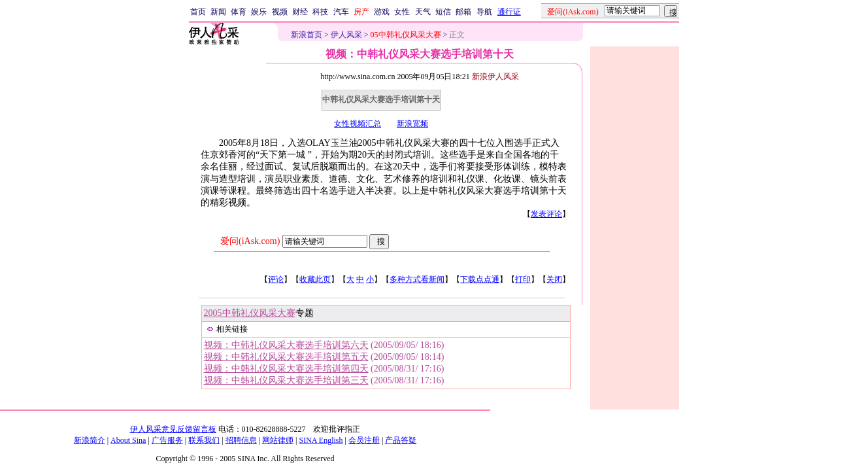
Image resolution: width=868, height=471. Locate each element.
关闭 (554, 279)
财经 (300, 12)
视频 (280, 12)
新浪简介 (90, 440)
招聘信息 (241, 440)
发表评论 (546, 214)
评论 (276, 279)
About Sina (128, 440)
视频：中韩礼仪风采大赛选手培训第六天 (286, 345)
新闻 (218, 12)
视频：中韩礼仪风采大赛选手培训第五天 (286, 357)
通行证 (509, 12)
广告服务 (167, 440)
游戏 (382, 12)
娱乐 (259, 12)
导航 (484, 12)
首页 (198, 12)
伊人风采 (346, 35)
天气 (423, 12)
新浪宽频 (412, 124)
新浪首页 (307, 35)
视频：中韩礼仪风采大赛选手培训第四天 (286, 369)
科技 (320, 12)
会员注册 (364, 440)
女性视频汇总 (358, 124)
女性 (402, 12)
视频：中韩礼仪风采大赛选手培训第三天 (286, 380)
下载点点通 (480, 279)
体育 (239, 12)
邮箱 (463, 12)
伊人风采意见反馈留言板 (173, 429)
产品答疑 (401, 440)
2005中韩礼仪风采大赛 (250, 313)
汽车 (341, 12)
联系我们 (204, 440)
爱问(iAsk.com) (250, 241)
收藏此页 (315, 279)
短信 (443, 12)
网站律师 (278, 440)
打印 (523, 279)
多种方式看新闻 (417, 279)
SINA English (321, 440)
